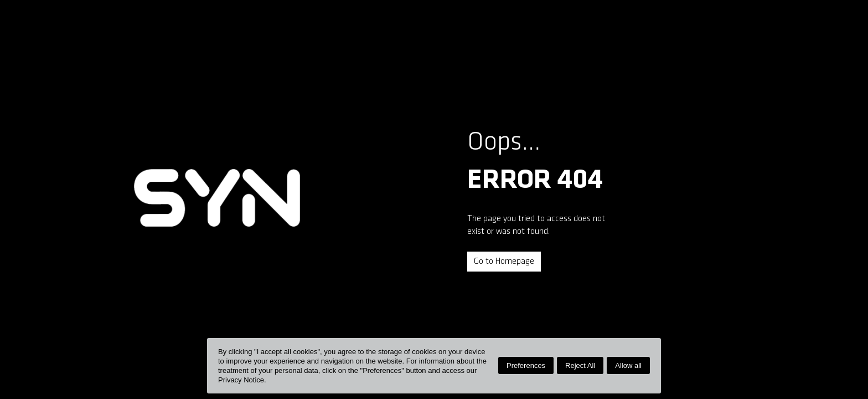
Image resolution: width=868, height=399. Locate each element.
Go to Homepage (504, 262)
